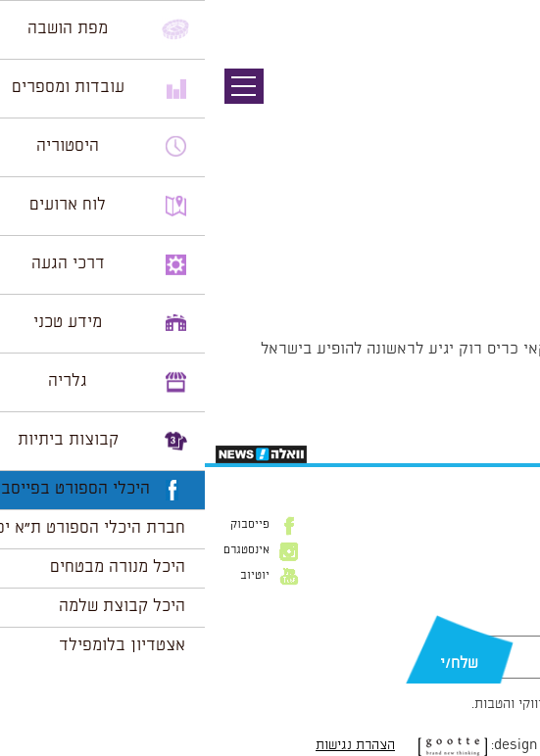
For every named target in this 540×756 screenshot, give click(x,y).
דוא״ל (510, 626)
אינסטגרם (42, 550)
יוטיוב (50, 576)
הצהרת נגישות (150, 745)
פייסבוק (45, 525)
